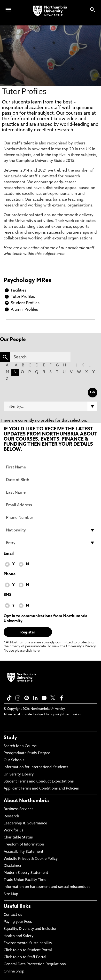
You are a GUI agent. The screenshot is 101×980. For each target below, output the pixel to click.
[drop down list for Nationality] (50, 530)
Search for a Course (20, 746)
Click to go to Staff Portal (25, 957)
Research (11, 817)
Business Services (18, 809)
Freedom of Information (24, 845)
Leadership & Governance (25, 824)
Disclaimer (13, 866)
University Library (19, 775)
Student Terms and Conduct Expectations (39, 782)
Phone (10, 574)
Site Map (11, 894)
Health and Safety (19, 936)
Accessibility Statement (23, 852)
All (8, 365)
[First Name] (50, 467)
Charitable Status (18, 838)
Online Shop (14, 972)
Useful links (17, 907)
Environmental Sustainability (28, 943)
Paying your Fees (18, 922)
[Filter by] (50, 406)
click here (33, 651)
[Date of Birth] (50, 480)
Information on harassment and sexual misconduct (47, 887)
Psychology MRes (27, 281)
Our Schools (14, 760)
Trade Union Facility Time (25, 880)
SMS (8, 595)
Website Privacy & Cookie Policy (31, 859)
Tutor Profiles (23, 297)
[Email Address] (50, 505)
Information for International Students (36, 767)
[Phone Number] (50, 518)
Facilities (19, 291)
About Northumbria (26, 801)
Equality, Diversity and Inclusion (31, 929)
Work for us (13, 831)
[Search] (40, 357)
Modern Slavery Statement (26, 873)
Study (10, 738)
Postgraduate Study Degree (27, 753)
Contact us (13, 915)
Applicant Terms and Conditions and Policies (41, 789)
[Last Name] (50, 492)
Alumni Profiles (24, 310)
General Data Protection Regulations (35, 964)
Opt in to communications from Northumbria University (46, 619)
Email (9, 554)
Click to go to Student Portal (28, 950)
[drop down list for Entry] (50, 543)
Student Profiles (25, 303)
